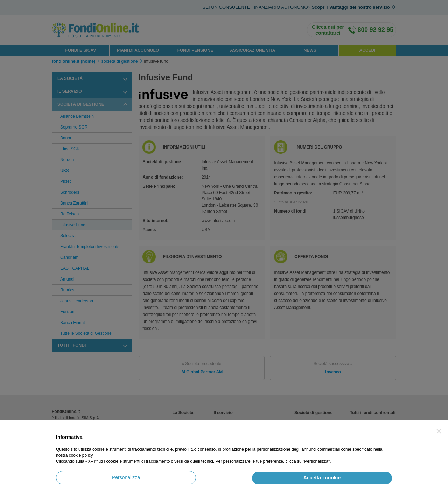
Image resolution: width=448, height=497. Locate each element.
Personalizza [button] (126, 477)
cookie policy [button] (81, 455)
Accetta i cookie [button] (322, 478)
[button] (439, 431)
